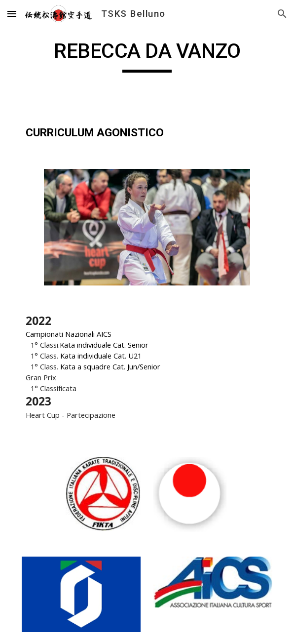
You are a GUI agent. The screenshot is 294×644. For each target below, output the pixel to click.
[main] (147, 55)
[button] (12, 14)
